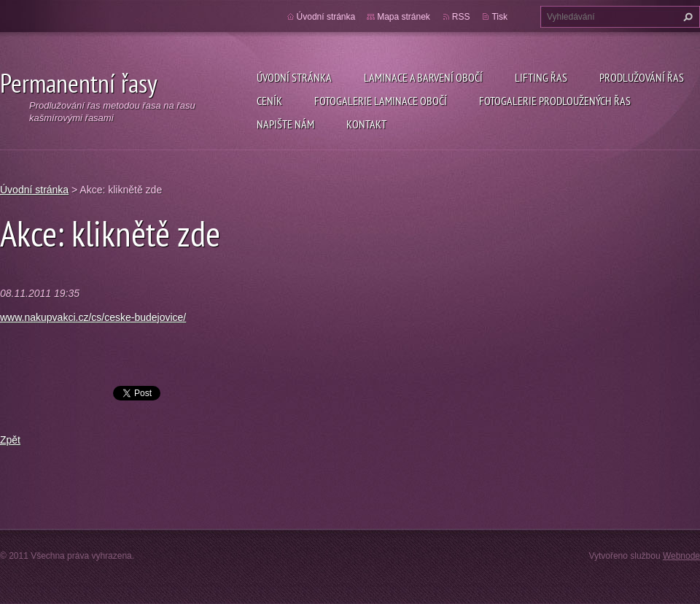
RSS (461, 17)
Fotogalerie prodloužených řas (555, 101)
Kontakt (366, 124)
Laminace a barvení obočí (423, 77)
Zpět (10, 440)
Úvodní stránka (294, 77)
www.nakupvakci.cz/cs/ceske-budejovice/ (93, 317)
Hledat (686, 17)
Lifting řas (541, 77)
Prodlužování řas (642, 77)
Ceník (269, 101)
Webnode (681, 556)
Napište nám (285, 124)
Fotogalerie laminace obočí (381, 101)
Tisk (499, 17)
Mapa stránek (404, 17)
